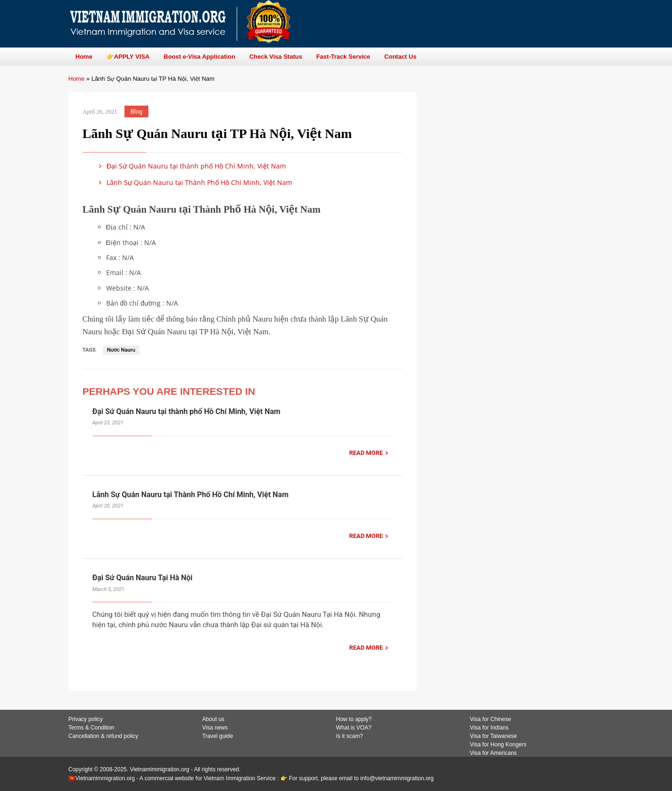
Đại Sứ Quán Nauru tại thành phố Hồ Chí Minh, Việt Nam (191, 166)
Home (77, 79)
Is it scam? (350, 736)
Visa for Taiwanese (494, 736)
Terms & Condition (92, 728)
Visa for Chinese (491, 719)
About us (213, 719)
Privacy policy (86, 719)
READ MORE (366, 453)
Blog (136, 111)
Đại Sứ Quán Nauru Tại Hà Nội (143, 578)
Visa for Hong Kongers (498, 745)
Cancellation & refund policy (104, 736)
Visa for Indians (490, 728)
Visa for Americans (494, 753)
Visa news (215, 728)
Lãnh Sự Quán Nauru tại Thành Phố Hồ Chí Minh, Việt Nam (194, 182)
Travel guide (218, 736)
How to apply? (354, 719)
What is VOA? (354, 728)
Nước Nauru (121, 350)
